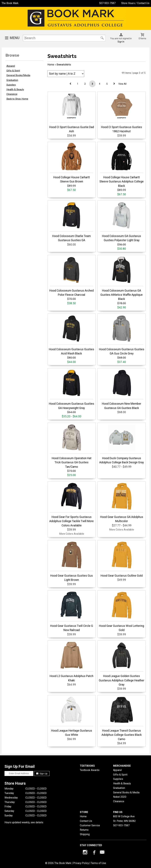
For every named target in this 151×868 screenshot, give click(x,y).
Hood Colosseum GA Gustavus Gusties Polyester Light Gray (122, 222)
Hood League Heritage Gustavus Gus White (71, 716)
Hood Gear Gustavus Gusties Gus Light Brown (71, 561)
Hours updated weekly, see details (24, 822)
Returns (84, 830)
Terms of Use (98, 863)
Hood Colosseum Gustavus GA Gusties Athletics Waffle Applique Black (122, 278)
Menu (15, 38)
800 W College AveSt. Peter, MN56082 (124, 819)
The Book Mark (10, 3)
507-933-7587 (107, 3)
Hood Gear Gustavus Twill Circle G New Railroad (71, 612)
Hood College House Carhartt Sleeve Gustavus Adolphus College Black (122, 165)
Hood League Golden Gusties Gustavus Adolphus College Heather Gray (122, 664)
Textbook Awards (90, 770)
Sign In (121, 42)
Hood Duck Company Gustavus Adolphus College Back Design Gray (122, 444)
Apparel (11, 66)
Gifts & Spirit (13, 71)
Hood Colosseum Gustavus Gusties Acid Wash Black (71, 335)
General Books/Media (18, 75)
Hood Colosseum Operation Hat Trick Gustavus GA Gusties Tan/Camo (71, 446)
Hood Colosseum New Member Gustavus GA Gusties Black (122, 389)
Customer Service (90, 825)
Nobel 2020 (120, 797)
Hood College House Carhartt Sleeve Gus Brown (71, 163)
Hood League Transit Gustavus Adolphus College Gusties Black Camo (122, 718)
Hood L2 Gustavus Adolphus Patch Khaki (71, 662)
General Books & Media (126, 792)
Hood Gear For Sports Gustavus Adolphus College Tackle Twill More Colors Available (71, 505)
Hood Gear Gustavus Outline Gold (122, 559)
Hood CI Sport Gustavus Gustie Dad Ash (72, 113)
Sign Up (42, 774)
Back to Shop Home (17, 99)
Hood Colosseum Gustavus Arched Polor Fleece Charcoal (71, 276)
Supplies (11, 85)
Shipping (85, 834)
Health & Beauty (15, 89)
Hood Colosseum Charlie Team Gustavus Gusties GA (71, 222)
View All (122, 84)
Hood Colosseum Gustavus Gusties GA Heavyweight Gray (71, 389)
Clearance (12, 94)
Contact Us (86, 821)
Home (51, 65)
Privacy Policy (81, 863)
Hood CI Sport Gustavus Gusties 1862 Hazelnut (122, 113)
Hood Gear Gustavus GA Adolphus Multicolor (122, 503)
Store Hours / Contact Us (135, 3)
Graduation (12, 80)
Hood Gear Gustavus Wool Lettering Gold (122, 612)
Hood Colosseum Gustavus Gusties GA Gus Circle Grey (122, 335)
